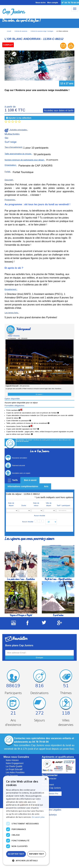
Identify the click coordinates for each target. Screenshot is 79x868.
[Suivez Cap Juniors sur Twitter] (44, 623)
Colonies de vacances (21, 31)
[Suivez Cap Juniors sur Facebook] (27, 624)
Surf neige (11, 142)
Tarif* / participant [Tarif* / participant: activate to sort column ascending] (63, 505)
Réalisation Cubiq (27, 815)
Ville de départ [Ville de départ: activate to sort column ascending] (49, 504)
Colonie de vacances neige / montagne (42, 31)
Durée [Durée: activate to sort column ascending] (24, 505)
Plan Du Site (33, 810)
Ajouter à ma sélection (20, 118)
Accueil (9, 31)
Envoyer (40, 657)
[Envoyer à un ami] (64, 48)
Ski (6, 138)
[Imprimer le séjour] (71, 48)
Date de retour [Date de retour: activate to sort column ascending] (36, 504)
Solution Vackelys (48, 815)
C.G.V (21, 810)
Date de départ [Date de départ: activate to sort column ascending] (11, 504)
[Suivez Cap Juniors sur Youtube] (13, 624)
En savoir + (39, 394)
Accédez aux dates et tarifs (59, 110)
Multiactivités (12, 134)
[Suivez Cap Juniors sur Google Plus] (60, 624)
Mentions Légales (52, 810)
